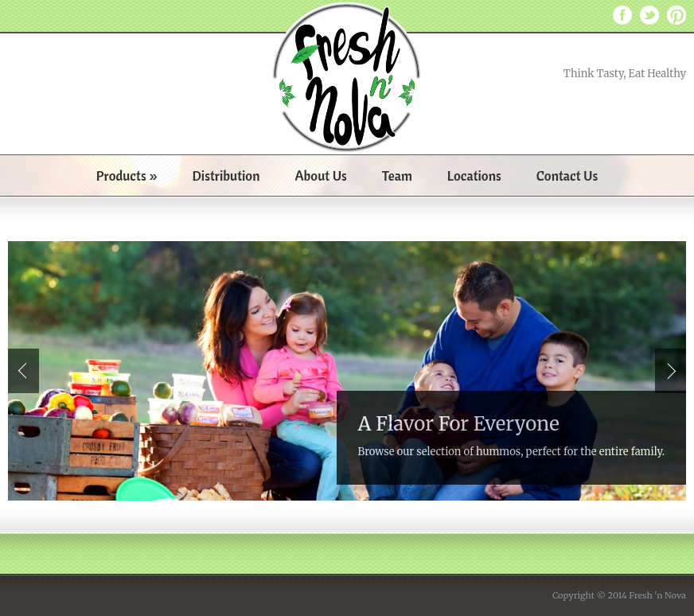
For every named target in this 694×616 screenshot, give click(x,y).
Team (397, 175)
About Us (320, 175)
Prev (23, 371)
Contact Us (567, 175)
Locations (474, 175)
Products (127, 175)
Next (671, 371)
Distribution (226, 175)
